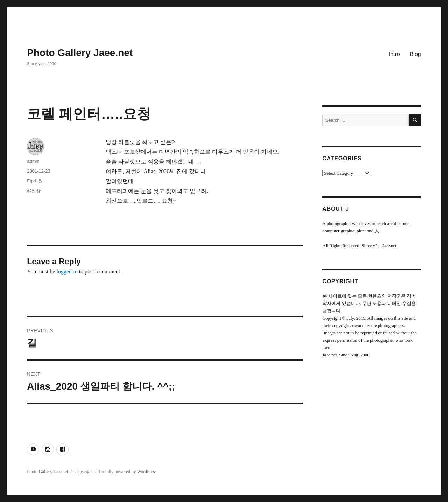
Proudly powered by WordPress (128, 471)
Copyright (83, 471)
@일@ (34, 191)
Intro (394, 54)
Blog (415, 54)
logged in (67, 271)
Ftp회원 (35, 181)
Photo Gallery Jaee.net (80, 53)
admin (33, 161)
